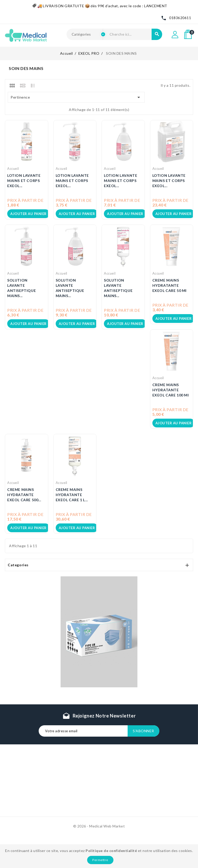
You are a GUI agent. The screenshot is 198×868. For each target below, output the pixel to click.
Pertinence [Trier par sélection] (76, 97)
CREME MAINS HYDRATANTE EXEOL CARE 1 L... (72, 495)
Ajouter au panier (28, 214)
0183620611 (180, 18)
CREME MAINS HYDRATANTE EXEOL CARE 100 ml (171, 390)
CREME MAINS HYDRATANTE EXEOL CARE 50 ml (170, 285)
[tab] (12, 85)
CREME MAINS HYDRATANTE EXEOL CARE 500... (24, 495)
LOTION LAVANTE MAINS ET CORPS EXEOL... (24, 181)
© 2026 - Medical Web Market (99, 826)
